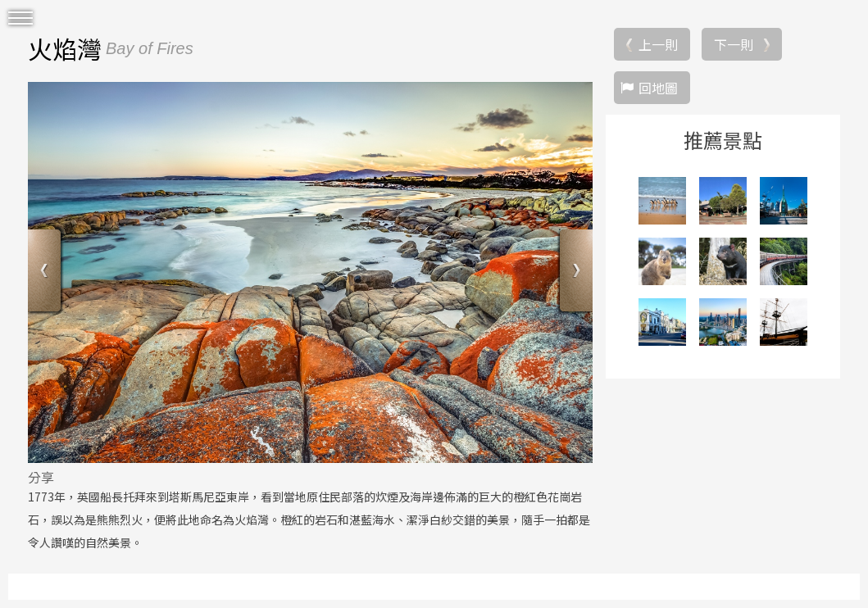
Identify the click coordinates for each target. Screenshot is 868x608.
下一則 (734, 44)
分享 (41, 477)
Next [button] (574, 272)
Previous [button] (46, 272)
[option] (310, 272)
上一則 (658, 44)
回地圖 (658, 88)
